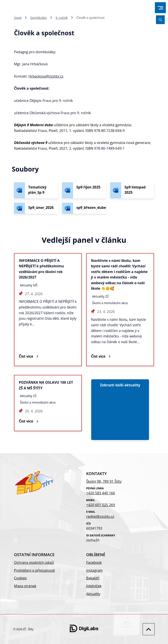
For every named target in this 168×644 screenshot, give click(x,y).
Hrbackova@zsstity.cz (46, 76)
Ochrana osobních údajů (34, 562)
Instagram (94, 570)
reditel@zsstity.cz (100, 516)
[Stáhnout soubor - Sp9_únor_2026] (36, 208)
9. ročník (62, 18)
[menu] (160, 8)
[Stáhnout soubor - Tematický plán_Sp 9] (36, 190)
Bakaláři (93, 578)
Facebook (94, 562)
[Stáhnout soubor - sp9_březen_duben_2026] (84, 208)
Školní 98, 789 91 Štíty (104, 481)
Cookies (20, 578)
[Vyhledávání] (160, 20)
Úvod (18, 18)
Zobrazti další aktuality (120, 385)
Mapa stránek (25, 586)
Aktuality (93, 594)
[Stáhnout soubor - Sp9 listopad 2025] (132, 190)
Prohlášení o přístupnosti (34, 570)
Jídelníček (94, 586)
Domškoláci (38, 18)
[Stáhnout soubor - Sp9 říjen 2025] (84, 190)
